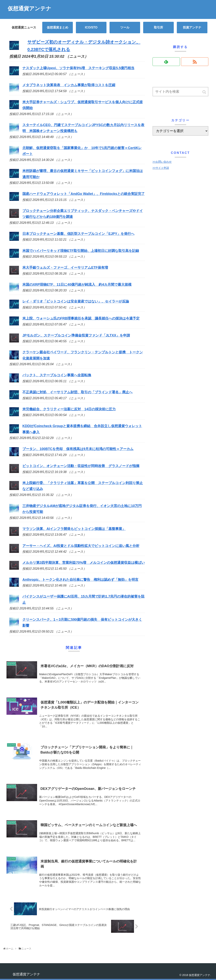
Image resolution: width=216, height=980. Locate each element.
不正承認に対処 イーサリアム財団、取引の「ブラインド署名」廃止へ (77, 392)
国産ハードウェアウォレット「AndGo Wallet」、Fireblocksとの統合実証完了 (83, 194)
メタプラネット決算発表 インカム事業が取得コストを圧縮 (69, 85)
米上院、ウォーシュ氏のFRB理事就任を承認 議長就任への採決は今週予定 (81, 318)
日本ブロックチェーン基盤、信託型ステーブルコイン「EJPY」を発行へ (78, 234)
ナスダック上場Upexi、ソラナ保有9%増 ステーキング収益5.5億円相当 (78, 68)
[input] (180, 92)
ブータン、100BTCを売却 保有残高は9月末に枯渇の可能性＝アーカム (78, 449)
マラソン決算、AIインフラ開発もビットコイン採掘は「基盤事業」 (74, 529)
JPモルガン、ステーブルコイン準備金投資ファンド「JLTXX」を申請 (76, 335)
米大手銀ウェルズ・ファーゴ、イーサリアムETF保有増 (65, 268)
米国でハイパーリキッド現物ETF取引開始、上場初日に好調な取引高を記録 (81, 251)
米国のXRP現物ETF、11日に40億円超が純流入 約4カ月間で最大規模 (77, 285)
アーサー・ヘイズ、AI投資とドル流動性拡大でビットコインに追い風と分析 (81, 546)
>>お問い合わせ (162, 162)
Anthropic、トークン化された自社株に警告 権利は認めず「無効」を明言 (80, 580)
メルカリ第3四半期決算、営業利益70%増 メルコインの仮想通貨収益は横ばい (84, 563)
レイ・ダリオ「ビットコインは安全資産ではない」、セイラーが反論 (76, 301)
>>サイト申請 (161, 168)
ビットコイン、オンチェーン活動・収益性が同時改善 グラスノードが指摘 (81, 466)
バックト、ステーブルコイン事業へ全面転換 (57, 375)
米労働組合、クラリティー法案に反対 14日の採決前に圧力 (69, 409)
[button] (205, 92)
